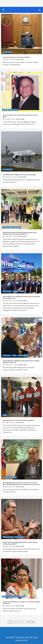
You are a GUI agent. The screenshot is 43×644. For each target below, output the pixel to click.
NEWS (5, 110)
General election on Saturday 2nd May (16, 57)
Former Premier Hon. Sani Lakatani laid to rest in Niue (20, 116)
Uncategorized (8, 52)
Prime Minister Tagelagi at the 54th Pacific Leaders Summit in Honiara (21, 361)
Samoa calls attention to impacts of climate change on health (21, 603)
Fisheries (16, 291)
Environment (7, 291)
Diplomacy (6, 227)
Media (13, 227)
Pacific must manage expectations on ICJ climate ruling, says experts (20, 543)
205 (29, 622)
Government (7, 356)
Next (33, 622)
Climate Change (8, 537)
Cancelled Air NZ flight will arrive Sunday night (19, 175)
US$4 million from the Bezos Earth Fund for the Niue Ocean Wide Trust (21, 297)
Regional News (23, 356)
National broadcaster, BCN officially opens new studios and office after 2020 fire (20, 233)
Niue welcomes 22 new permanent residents (19, 420)
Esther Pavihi (19, 59)
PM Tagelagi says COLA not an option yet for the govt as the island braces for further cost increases (21, 483)
